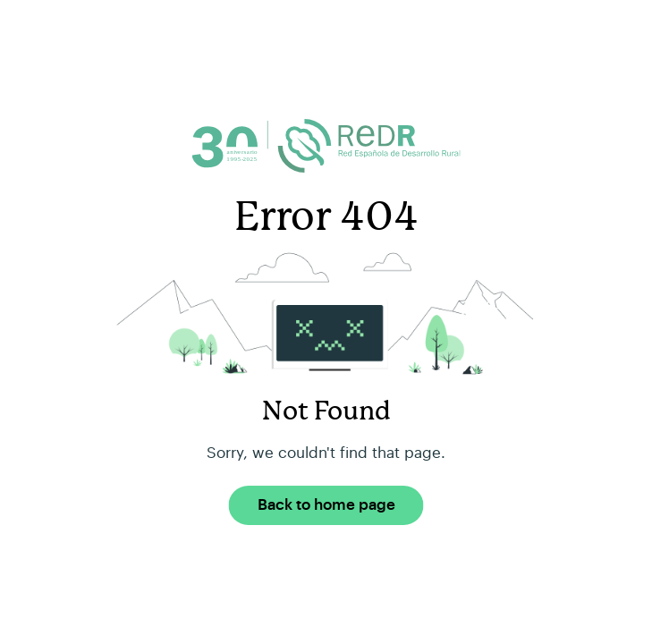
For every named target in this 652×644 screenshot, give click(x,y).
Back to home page (326, 505)
